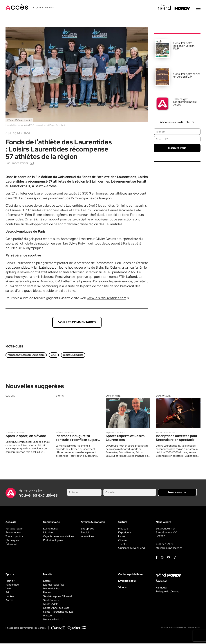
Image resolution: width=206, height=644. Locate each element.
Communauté (113, 396)
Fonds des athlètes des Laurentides (26, 356)
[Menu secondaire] (198, 9)
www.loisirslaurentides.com (107, 298)
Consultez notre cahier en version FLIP (187, 76)
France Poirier (19, 164)
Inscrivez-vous (177, 148)
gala (54, 356)
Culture (10, 396)
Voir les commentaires (77, 323)
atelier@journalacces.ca (169, 548)
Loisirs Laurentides (73, 356)
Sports (60, 396)
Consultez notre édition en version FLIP (184, 46)
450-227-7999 (165, 545)
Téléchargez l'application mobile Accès (185, 102)
